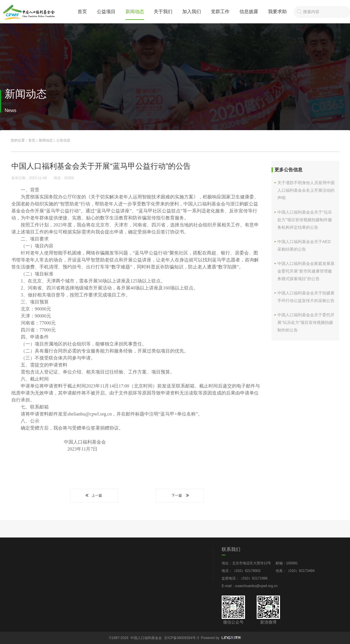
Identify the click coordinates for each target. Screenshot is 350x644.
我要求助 (277, 12)
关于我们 (163, 12)
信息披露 (249, 12)
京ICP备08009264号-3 (181, 638)
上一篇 (94, 495)
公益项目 (106, 12)
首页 (82, 12)
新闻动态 (135, 12)
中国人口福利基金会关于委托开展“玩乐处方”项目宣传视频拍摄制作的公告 (306, 322)
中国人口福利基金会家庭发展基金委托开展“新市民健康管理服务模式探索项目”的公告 (306, 271)
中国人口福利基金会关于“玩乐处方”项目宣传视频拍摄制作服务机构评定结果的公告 (305, 220)
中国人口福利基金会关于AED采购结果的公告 (304, 245)
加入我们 (192, 12)
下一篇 (180, 495)
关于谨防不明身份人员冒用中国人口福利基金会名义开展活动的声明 (306, 190)
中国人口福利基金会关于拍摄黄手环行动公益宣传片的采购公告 (306, 297)
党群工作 (220, 12)
